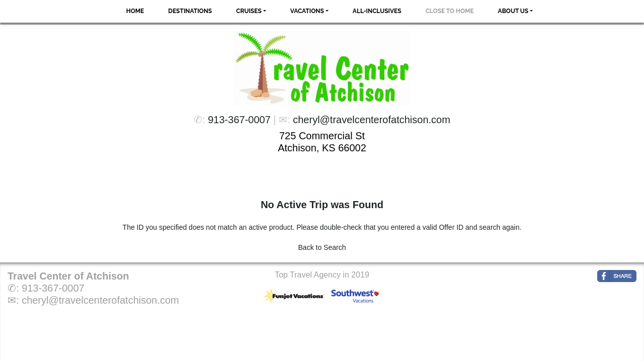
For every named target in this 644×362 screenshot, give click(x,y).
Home (135, 11)
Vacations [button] (307, 11)
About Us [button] (513, 11)
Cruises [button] (249, 11)
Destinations (190, 11)
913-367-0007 (239, 120)
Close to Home (450, 11)
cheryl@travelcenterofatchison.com (372, 120)
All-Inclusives (377, 11)
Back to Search (322, 247)
